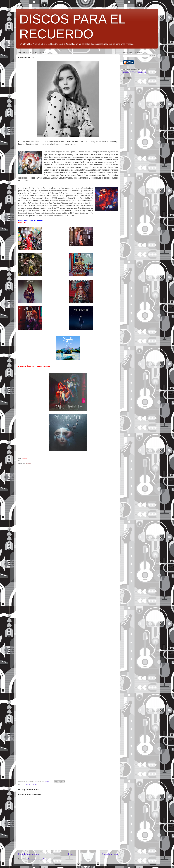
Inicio (71, 854)
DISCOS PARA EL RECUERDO (135, 72)
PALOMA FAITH (32, 785)
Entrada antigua (110, 854)
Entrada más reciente (29, 854)
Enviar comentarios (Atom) (38, 859)
